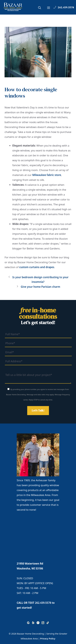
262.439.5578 (43, 603)
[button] (40, 8)
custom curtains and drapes (37, 267)
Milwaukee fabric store (47, 175)
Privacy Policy (48, 638)
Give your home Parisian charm (40, 287)
